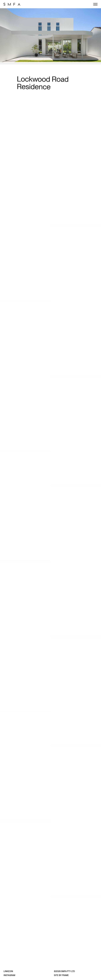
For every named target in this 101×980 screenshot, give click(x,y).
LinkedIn (8, 971)
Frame (65, 975)
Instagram (9, 975)
